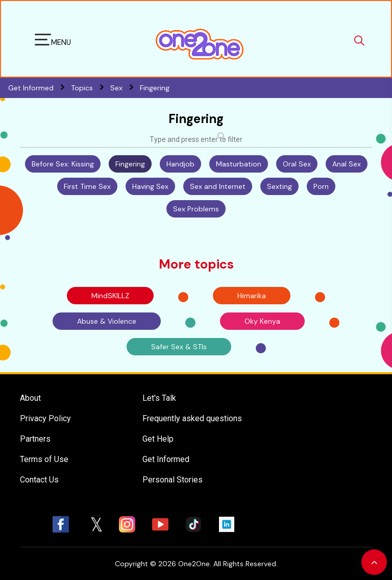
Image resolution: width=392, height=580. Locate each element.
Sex (125, 88)
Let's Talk (159, 398)
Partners (35, 439)
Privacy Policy (45, 418)
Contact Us (39, 480)
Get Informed (166, 459)
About (30, 398)
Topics (91, 88)
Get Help (158, 439)
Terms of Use (44, 459)
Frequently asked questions (192, 418)
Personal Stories (173, 480)
